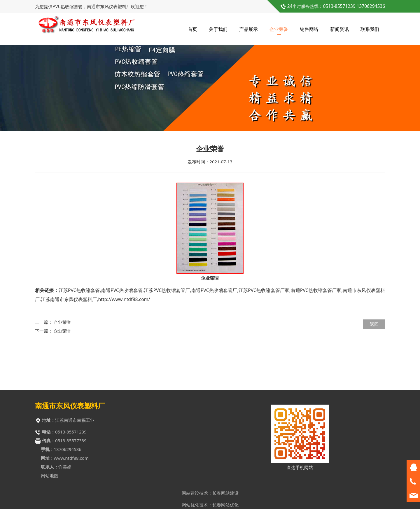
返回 (374, 369)
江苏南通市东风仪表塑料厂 (69, 345)
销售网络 (309, 29)
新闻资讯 (339, 29)
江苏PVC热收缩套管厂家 (264, 335)
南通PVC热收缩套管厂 (214, 335)
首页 (192, 29)
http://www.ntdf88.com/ (124, 345)
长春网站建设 (225, 495)
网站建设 (190, 495)
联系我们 (370, 29)
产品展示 (249, 29)
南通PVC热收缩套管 (122, 335)
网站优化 (190, 507)
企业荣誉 (279, 29)
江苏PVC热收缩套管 (79, 335)
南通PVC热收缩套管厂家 (316, 335)
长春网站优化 (225, 507)
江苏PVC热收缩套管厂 (167, 335)
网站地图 (50, 478)
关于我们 (218, 29)
